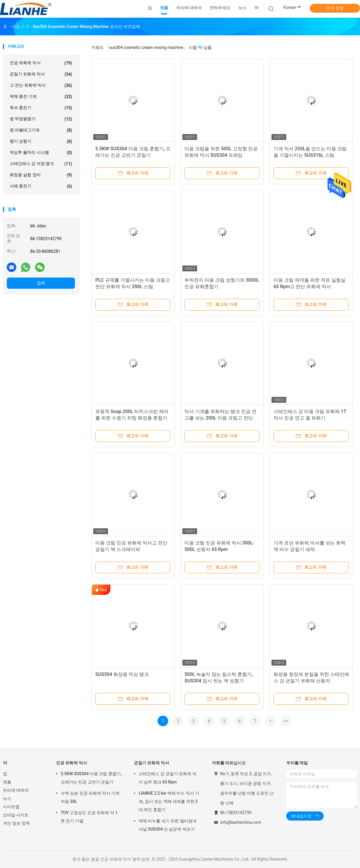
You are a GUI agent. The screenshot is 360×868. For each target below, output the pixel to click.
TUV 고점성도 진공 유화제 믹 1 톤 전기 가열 (89, 817)
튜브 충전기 (41, 108)
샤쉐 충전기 (41, 186)
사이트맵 (11, 807)
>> (286, 721)
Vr (257, 8)
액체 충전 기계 (41, 97)
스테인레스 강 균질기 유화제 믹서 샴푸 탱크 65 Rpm (168, 778)
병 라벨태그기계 (41, 130)
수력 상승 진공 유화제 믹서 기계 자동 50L (90, 797)
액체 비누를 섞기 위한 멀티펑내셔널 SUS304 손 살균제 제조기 (168, 825)
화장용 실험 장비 (41, 175)
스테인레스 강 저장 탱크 (41, 164)
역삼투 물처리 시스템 (41, 153)
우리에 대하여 (16, 790)
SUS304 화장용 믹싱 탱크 (122, 674)
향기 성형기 (41, 141)
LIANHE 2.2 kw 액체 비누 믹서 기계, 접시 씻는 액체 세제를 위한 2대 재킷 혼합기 (169, 801)
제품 (7, 782)
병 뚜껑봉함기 (41, 119)
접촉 (41, 283)
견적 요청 (335, 8)
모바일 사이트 (16, 815)
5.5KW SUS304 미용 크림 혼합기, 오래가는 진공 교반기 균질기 (91, 778)
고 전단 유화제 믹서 (41, 85)
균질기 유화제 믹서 (41, 74)
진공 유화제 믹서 (41, 63)
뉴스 (7, 798)
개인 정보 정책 (16, 823)
